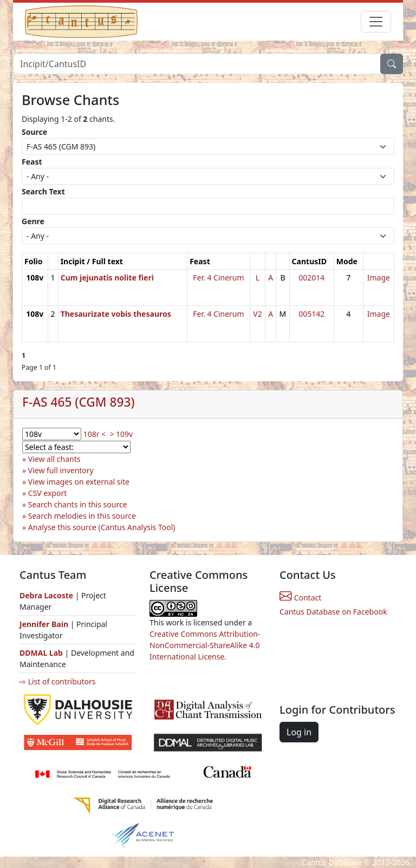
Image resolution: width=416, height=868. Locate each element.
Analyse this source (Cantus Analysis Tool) (102, 527)
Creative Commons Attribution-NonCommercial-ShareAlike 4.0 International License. (205, 645)
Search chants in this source (78, 504)
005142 (311, 314)
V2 (257, 314)
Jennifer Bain (45, 624)
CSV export (48, 493)
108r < (95, 434)
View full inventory (61, 470)
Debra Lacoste (46, 595)
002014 (311, 278)
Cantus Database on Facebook (333, 612)
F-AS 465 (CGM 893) (79, 402)
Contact (300, 598)
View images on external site (79, 482)
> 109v (121, 434)
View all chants (54, 459)
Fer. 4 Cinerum (218, 278)
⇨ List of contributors (57, 681)
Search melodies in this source (82, 516)
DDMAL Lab (41, 653)
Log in (299, 732)
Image (379, 278)
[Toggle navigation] (376, 22)
